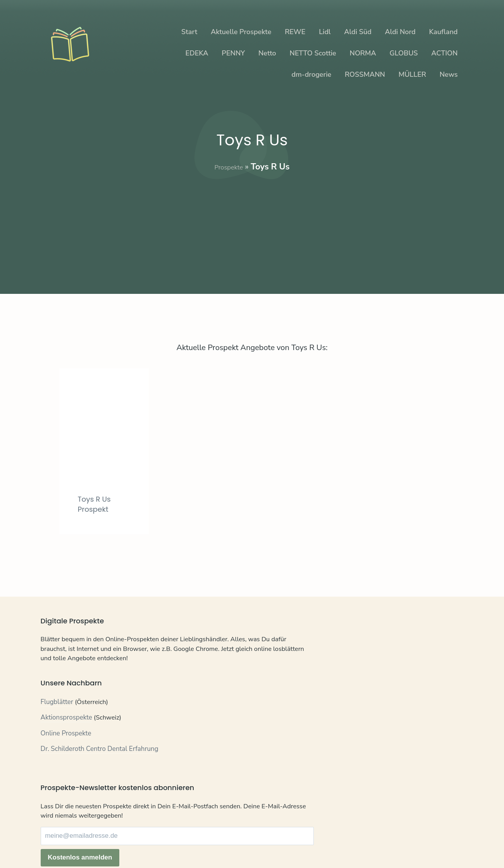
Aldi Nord (400, 32)
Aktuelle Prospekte (241, 32)
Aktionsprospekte (67, 738)
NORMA (363, 53)
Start (189, 32)
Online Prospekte (66, 753)
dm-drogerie (312, 74)
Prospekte (229, 167)
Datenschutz (87, 843)
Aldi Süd (358, 32)
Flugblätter (57, 722)
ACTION (444, 53)
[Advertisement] (252, 227)
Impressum (127, 843)
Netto (267, 53)
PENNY (233, 53)
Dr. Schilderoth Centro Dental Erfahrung (100, 769)
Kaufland (443, 32)
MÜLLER (412, 74)
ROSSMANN (365, 74)
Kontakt (52, 843)
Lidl (325, 32)
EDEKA (197, 53)
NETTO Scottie (313, 53)
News (449, 74)
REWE (295, 32)
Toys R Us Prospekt (97, 504)
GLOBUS (404, 53)
